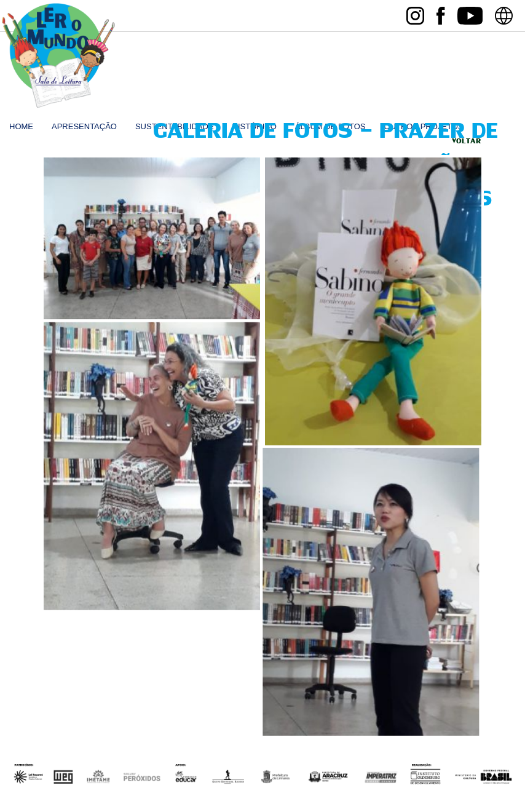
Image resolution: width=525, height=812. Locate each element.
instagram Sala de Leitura (415, 16)
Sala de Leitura (58, 56)
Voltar (466, 141)
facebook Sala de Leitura (440, 16)
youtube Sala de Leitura (470, 16)
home (21, 126)
